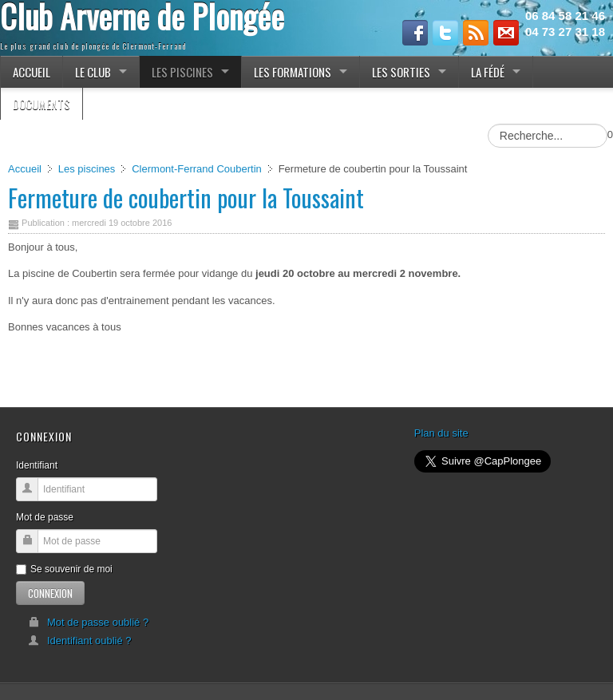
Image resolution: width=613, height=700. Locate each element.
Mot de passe (45, 517)
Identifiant (37, 465)
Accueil (25, 169)
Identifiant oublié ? (80, 641)
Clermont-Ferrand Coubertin (197, 169)
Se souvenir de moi (64, 569)
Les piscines (87, 169)
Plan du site (441, 433)
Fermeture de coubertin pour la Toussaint (186, 198)
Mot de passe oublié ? (88, 622)
